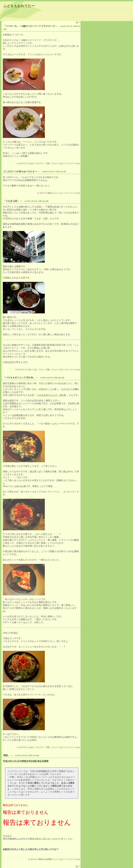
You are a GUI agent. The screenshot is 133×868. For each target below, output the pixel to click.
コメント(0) (58, 163)
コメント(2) (58, 193)
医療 (41, 859)
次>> (78, 22)
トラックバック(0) (72, 163)
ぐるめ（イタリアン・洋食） (40, 163)
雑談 (50, 193)
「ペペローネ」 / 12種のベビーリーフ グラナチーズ (29, 26)
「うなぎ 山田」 (11, 201)
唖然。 (7, 755)
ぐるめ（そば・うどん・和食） (39, 370)
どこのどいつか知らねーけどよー (20, 171)
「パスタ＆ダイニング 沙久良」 (19, 378)
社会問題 (48, 859)
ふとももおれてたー (19, 6)
